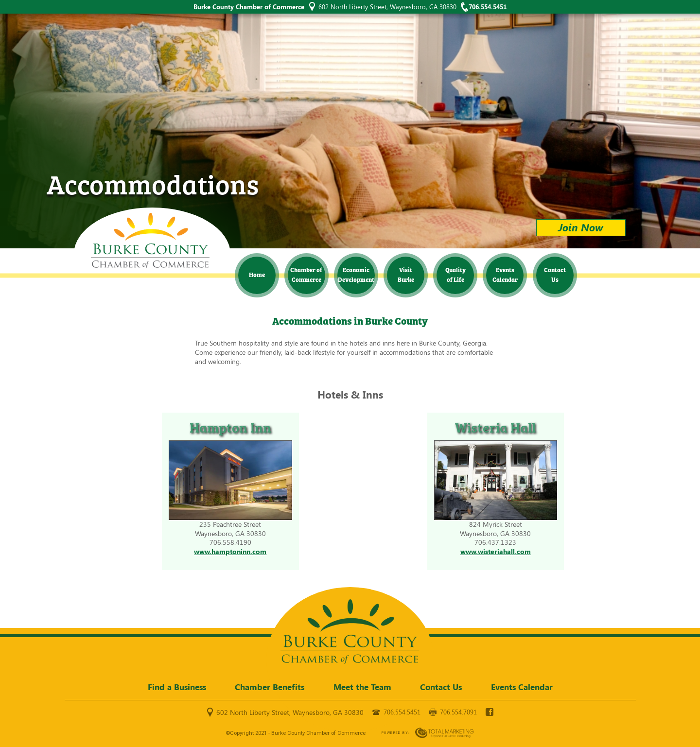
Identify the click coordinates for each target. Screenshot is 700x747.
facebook (490, 712)
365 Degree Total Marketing (445, 733)
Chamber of (306, 274)
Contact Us (441, 687)
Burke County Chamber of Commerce (150, 240)
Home (257, 274)
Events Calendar (522, 687)
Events (505, 274)
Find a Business (177, 687)
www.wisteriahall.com (496, 551)
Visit (406, 274)
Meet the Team (362, 687)
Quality (455, 274)
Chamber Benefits (270, 687)
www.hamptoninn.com (230, 551)
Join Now (581, 227)
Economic (356, 274)
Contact (555, 274)
